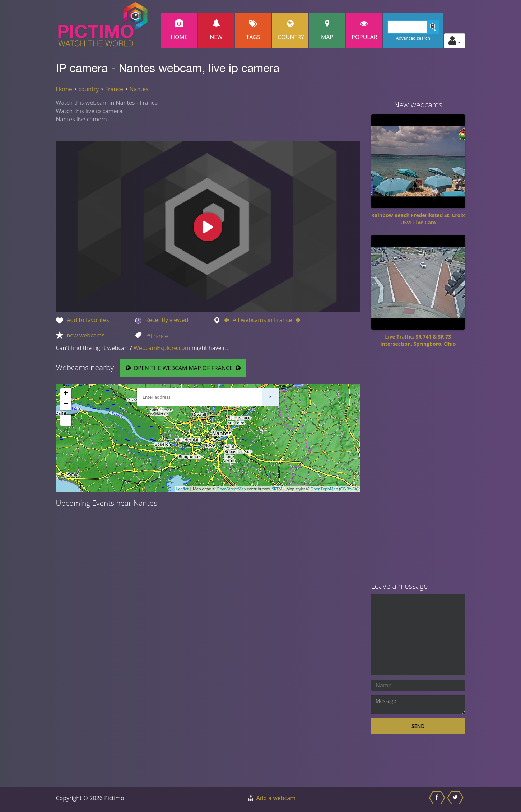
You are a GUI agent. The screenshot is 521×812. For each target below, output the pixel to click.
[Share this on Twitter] (456, 799)
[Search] (413, 27)
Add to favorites (88, 320)
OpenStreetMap (231, 489)
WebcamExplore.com (162, 348)
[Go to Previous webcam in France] (228, 320)
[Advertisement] (418, 467)
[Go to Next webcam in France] (296, 320)
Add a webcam (276, 798)
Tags (253, 30)
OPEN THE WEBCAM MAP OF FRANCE (183, 368)
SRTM (277, 489)
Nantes (139, 89)
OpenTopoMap (324, 489)
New (216, 30)
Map (327, 30)
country (89, 89)
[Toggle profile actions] (455, 41)
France (114, 89)
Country (291, 30)
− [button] (66, 405)
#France (157, 336)
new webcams (86, 335)
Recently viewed (167, 320)
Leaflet (183, 489)
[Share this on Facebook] (438, 799)
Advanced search (413, 38)
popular (364, 30)
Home (179, 30)
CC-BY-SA (349, 489)
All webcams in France (262, 320)
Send (418, 726)
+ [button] (66, 394)
